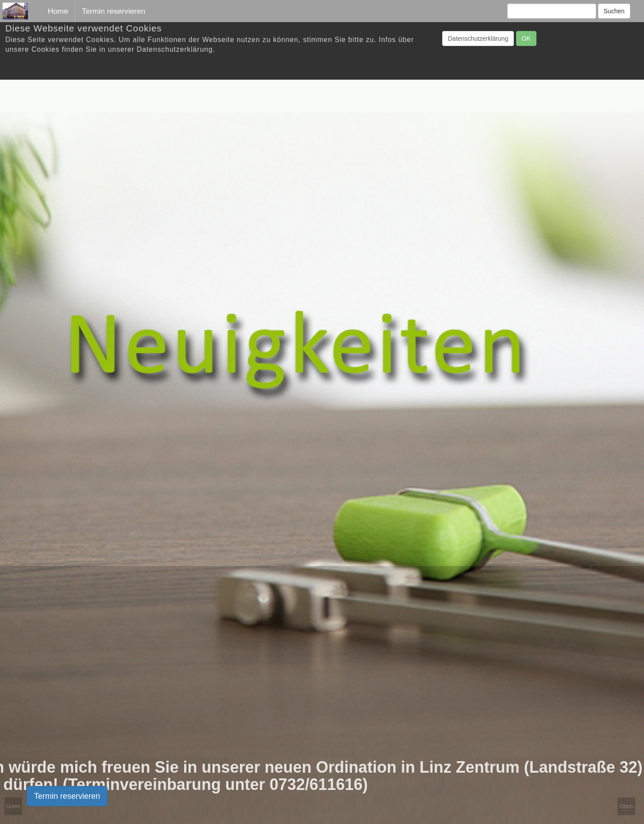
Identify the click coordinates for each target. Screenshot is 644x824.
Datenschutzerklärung (478, 39)
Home (58, 11)
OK (526, 39)
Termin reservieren (67, 796)
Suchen (614, 11)
